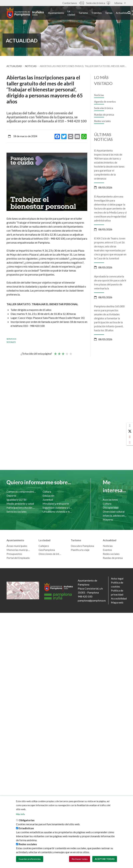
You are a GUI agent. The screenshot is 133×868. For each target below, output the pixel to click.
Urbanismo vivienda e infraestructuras (57, 511)
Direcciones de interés (50, 554)
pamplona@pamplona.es (92, 600)
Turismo (85, 13)
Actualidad (124, 13)
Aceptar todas (105, 859)
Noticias (31, 66)
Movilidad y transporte (56, 504)
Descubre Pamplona (82, 546)
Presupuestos (14, 554)
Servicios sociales (17, 511)
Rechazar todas (80, 859)
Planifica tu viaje (80, 550)
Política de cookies (117, 584)
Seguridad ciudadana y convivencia (57, 507)
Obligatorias (27, 820)
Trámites (98, 13)
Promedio (63, 352)
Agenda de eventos (105, 101)
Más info (20, 814)
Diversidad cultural (114, 511)
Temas (111, 13)
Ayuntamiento (58, 13)
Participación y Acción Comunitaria (21, 507)
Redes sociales (102, 121)
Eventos (107, 550)
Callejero (44, 546)
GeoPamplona (47, 550)
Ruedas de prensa (104, 114)
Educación (48, 496)
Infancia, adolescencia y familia (115, 515)
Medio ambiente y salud (20, 504)
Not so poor (59, 352)
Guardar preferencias (30, 859)
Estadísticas (26, 828)
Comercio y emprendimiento (21, 492)
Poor (55, 352)
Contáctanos (73, 3)
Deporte (11, 496)
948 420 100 (85, 596)
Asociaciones (110, 500)
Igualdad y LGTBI (17, 500)
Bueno (67, 352)
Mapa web (117, 602)
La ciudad (73, 13)
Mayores (108, 519)
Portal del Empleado (18, 558)
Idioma (120, 3)
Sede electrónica (98, 3)
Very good (71, 352)
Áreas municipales (17, 546)
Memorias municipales (18, 550)
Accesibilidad (119, 598)
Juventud (48, 500)
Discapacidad (111, 507)
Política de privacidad (117, 592)
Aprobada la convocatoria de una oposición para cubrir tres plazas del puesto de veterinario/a (110, 282)
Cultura (47, 492)
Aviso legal (117, 578)
